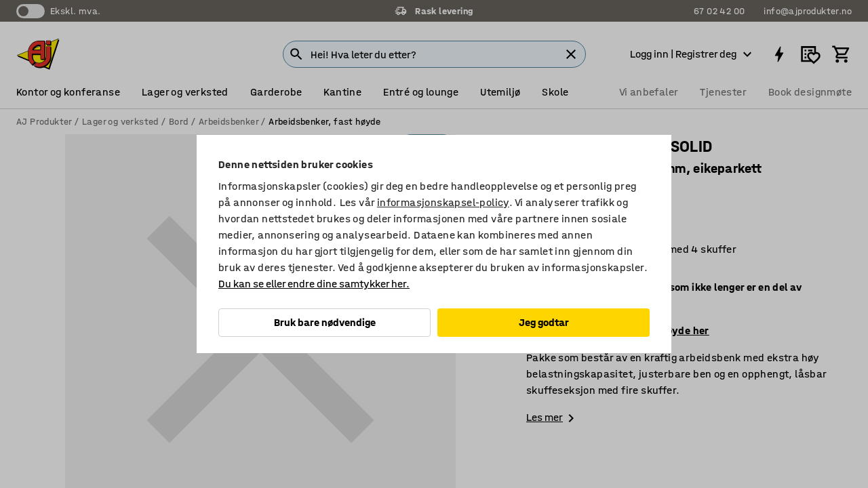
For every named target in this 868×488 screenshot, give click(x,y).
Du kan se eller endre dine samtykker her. (314, 284)
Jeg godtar (544, 322)
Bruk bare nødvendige (325, 322)
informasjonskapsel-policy (443, 202)
